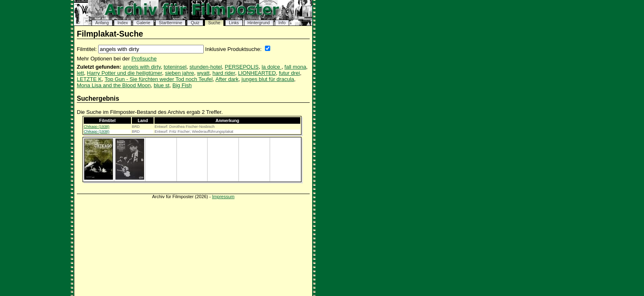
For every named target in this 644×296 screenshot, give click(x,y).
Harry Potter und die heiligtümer (125, 73)
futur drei (289, 73)
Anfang (102, 23)
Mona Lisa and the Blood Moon (114, 85)
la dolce (271, 67)
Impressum (223, 197)
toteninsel (175, 67)
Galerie (143, 23)
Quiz (195, 23)
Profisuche (144, 59)
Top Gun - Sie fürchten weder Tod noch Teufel (159, 79)
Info (282, 23)
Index (123, 23)
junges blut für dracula (268, 79)
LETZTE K (89, 79)
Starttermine (171, 23)
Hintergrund (259, 23)
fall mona (296, 67)
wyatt (203, 73)
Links (234, 23)
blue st (161, 85)
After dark (227, 79)
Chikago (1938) (97, 127)
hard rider (224, 73)
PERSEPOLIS (241, 67)
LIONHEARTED (257, 73)
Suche (214, 23)
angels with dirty (142, 67)
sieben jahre (180, 73)
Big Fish (182, 85)
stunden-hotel (206, 67)
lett (80, 73)
